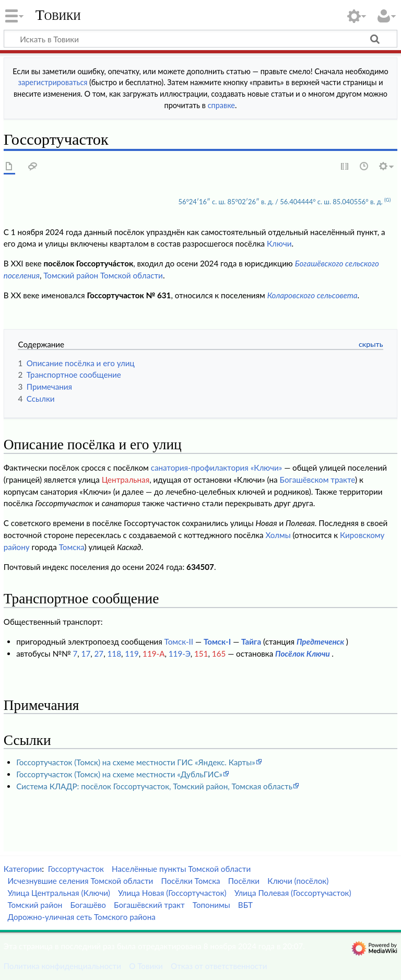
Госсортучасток (76, 869)
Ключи (279, 243)
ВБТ (245, 905)
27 (99, 654)
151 (201, 654)
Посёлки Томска (191, 881)
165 (219, 654)
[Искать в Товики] (200, 39)
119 (132, 654)
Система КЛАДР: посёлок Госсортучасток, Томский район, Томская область (154, 786)
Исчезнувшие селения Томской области (80, 881)
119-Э (180, 654)
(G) (387, 200)
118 (114, 654)
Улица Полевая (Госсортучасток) (293, 893)
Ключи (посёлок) (298, 881)
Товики (58, 15)
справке (221, 105)
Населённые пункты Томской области (181, 869)
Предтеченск (320, 641)
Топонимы (211, 905)
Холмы (278, 535)
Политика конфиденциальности (62, 966)
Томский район (71, 275)
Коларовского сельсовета (312, 295)
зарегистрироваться (53, 82)
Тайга (251, 641)
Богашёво (88, 905)
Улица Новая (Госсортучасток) (172, 893)
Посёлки (244, 881)
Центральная (126, 480)
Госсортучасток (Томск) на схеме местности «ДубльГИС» (119, 774)
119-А (154, 654)
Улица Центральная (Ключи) (59, 893)
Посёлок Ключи (303, 654)
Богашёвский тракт (149, 905)
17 (86, 654)
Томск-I (217, 641)
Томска (72, 547)
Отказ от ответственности (219, 966)
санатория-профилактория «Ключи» (217, 468)
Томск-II (179, 641)
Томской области (132, 275)
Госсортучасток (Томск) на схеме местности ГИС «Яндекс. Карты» (136, 762)
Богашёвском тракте (317, 480)
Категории (23, 869)
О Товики (146, 966)
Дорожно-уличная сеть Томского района (81, 917)
